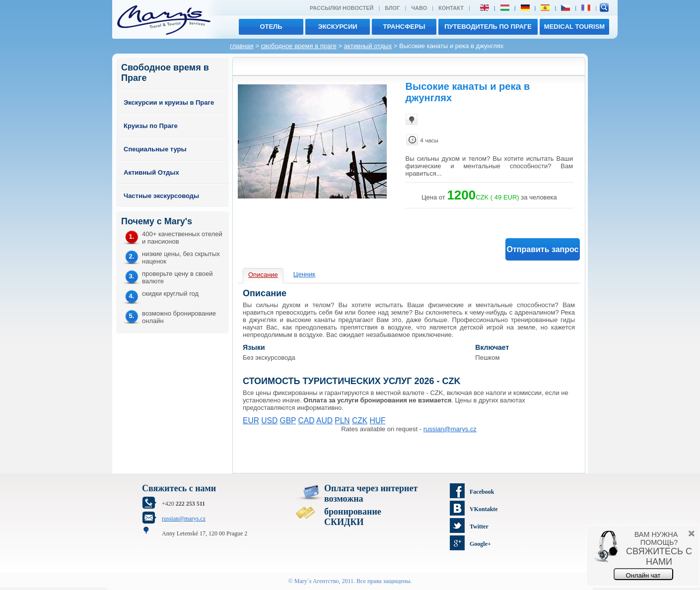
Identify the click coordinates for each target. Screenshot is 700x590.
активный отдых (368, 46)
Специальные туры (155, 149)
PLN (342, 421)
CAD (307, 421)
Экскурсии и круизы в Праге (169, 102)
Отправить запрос (543, 249)
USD (269, 421)
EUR (251, 421)
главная (242, 46)
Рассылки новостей (342, 8)
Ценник (304, 274)
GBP (288, 421)
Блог (392, 8)
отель (271, 27)
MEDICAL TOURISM (574, 27)
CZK (360, 421)
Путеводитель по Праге (488, 27)
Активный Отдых (151, 172)
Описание (263, 275)
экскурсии (337, 27)
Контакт (451, 8)
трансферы (404, 27)
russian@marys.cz (450, 429)
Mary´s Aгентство (317, 581)
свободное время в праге (298, 46)
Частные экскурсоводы (161, 196)
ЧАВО (419, 8)
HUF (377, 421)
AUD (324, 421)
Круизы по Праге (151, 126)
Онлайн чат (643, 575)
